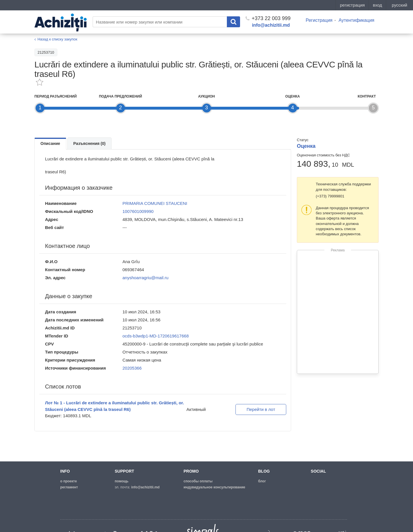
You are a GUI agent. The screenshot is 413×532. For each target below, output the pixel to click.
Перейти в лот (261, 409)
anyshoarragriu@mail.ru (145, 278)
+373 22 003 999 (268, 18)
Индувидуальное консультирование (214, 487)
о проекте (69, 481)
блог (262, 481)
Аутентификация (356, 20)
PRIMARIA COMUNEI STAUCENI (155, 203)
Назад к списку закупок (58, 39)
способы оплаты (198, 481)
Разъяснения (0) (89, 143)
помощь (122, 481)
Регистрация (319, 20)
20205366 (132, 368)
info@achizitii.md (271, 25)
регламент (69, 487)
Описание (50, 143)
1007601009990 (138, 211)
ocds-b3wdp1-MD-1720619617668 (156, 336)
